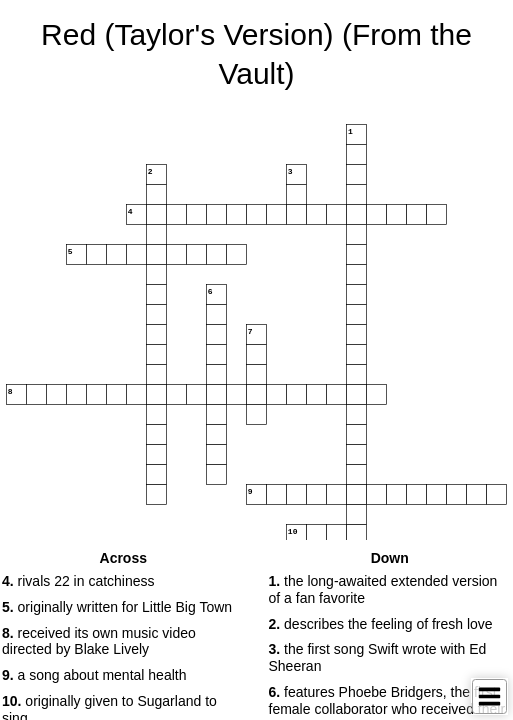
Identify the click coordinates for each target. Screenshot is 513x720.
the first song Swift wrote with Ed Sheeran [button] (378, 657)
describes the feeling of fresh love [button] (381, 624)
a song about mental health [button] (94, 675)
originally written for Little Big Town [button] (117, 607)
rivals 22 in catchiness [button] (78, 581)
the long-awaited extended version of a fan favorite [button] (383, 589)
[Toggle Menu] (489, 696)
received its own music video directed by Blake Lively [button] (99, 641)
